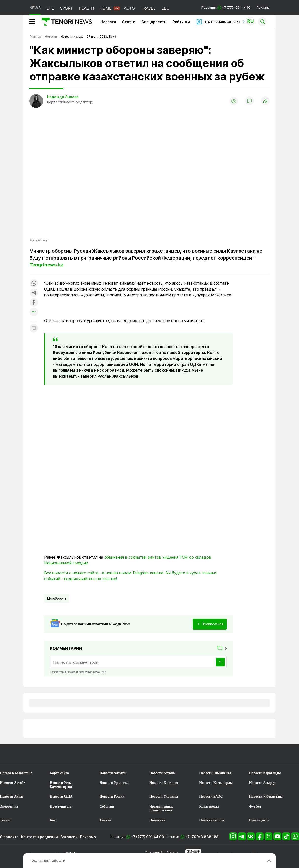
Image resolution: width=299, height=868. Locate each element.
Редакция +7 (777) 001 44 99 (226, 7)
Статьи (129, 22)
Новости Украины (164, 797)
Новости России (112, 797)
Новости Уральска (114, 783)
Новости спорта (212, 820)
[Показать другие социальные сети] (34, 312)
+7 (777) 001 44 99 (148, 837)
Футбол (255, 806)
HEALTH (86, 8)
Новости (108, 22)
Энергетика (9, 806)
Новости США (61, 797)
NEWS (35, 8)
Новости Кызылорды (216, 783)
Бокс (53, 820)
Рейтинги (181, 22)
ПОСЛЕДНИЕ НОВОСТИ (47, 861)
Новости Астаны (163, 773)
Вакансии (69, 837)
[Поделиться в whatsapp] (34, 284)
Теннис (6, 820)
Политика (157, 820)
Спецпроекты (154, 22)
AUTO (129, 8)
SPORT (66, 8)
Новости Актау (12, 797)
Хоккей (106, 820)
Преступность (61, 806)
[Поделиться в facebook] (34, 303)
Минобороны (57, 598)
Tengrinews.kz (46, 265)
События (107, 806)
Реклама (263, 7)
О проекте (9, 837)
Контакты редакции (40, 837)
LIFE (50, 8)
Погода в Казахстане (16, 773)
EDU (165, 8)
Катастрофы (209, 806)
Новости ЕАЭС (211, 797)
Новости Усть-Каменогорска (61, 785)
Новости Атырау (262, 783)
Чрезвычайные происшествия (161, 808)
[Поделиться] (265, 101)
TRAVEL (148, 8)
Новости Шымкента (215, 773)
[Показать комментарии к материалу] (34, 329)
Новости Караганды (265, 773)
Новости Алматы (113, 773)
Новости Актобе (13, 783)
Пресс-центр (259, 820)
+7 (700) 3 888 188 (202, 837)
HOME (106, 8)
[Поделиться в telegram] (34, 293)
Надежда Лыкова (63, 97)
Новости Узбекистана (266, 797)
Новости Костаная (164, 783)
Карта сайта (59, 773)
